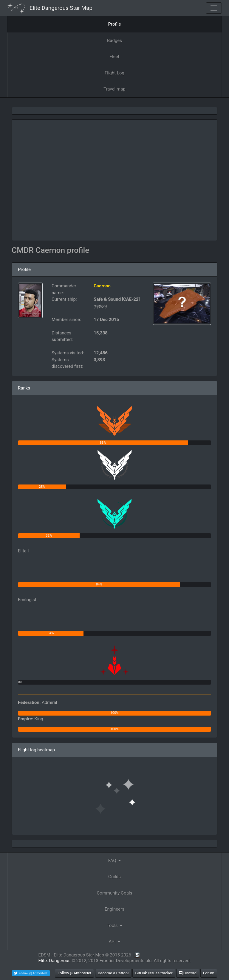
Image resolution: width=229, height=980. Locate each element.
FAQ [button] (113, 861)
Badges (114, 40)
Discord (188, 973)
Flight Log (114, 73)
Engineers (114, 909)
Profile (115, 24)
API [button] (113, 942)
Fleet (115, 57)
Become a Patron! (113, 973)
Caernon (102, 286)
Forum (209, 973)
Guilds (114, 877)
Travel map (114, 89)
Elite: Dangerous (54, 961)
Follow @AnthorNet (74, 973)
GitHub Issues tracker (154, 973)
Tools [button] (113, 926)
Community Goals (115, 893)
